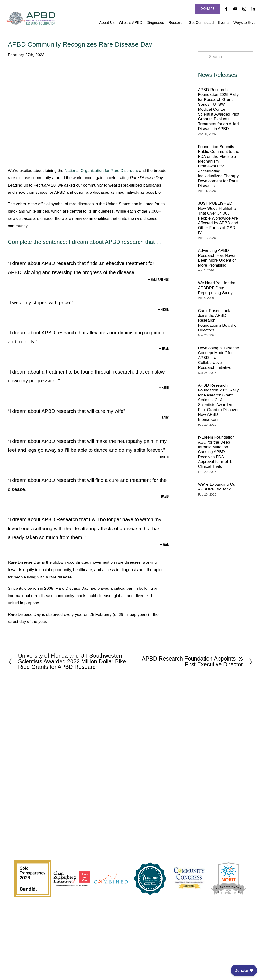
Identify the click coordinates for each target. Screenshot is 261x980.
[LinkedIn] (251, 9)
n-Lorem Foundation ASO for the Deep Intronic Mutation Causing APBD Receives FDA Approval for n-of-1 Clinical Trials (216, 452)
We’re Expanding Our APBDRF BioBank (217, 487)
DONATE (205, 9)
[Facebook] (224, 9)
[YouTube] (233, 9)
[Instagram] (242, 9)
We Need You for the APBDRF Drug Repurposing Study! (217, 288)
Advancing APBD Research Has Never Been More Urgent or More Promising (217, 258)
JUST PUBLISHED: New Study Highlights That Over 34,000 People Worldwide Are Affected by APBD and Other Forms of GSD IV (218, 218)
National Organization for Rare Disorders (101, 171)
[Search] (225, 57)
